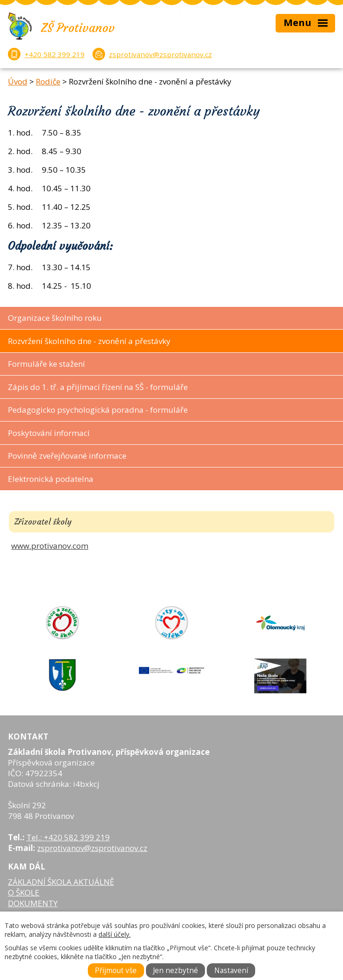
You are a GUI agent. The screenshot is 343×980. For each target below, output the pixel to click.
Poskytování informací (49, 433)
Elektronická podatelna (51, 479)
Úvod (18, 81)
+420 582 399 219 (55, 54)
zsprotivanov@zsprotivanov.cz (160, 54)
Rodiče (48, 81)
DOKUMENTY (33, 903)
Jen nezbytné (175, 970)
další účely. (115, 934)
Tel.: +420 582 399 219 (68, 837)
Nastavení (231, 970)
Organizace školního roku (55, 318)
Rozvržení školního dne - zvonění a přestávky (89, 341)
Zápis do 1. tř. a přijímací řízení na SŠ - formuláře (98, 387)
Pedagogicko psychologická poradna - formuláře (98, 410)
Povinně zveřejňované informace (67, 456)
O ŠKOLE (24, 892)
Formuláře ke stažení (46, 364)
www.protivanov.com (50, 546)
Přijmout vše (116, 970)
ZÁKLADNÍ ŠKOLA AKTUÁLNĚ (61, 882)
